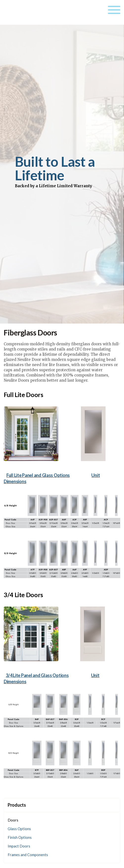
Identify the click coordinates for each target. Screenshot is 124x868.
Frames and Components (28, 855)
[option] (62, 172)
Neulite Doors (28, 12)
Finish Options (20, 837)
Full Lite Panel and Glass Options (38, 475)
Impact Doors (19, 846)
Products (17, 805)
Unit (96, 475)
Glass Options (19, 829)
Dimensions (15, 481)
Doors (13, 820)
